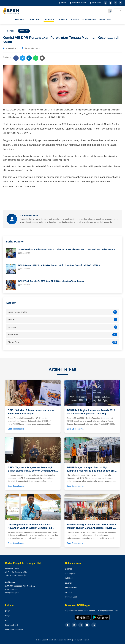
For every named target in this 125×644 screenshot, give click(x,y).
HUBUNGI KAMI (105, 19)
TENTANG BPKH (34, 19)
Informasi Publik (12, 625)
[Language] (118, 11)
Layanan (69, 583)
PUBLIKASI (49, 19)
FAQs (8, 616)
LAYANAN (63, 19)
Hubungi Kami (71, 597)
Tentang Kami (71, 574)
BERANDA (19, 19)
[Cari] (110, 11)
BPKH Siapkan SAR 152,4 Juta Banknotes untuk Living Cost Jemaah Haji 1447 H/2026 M (59, 265)
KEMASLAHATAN (89, 19)
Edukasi (63, 320)
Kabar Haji (63, 335)
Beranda (69, 569)
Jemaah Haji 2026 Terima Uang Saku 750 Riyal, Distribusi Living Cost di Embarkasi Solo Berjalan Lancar (67, 249)
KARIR (62, 3)
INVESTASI (75, 19)
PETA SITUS (95, 3)
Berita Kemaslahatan (63, 312)
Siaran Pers (63, 342)
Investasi (63, 327)
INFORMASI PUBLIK (78, 3)
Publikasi (69, 578)
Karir (7, 620)
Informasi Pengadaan (14, 630)
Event (8, 611)
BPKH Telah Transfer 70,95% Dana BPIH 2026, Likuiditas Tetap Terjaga (51, 281)
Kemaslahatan (71, 588)
